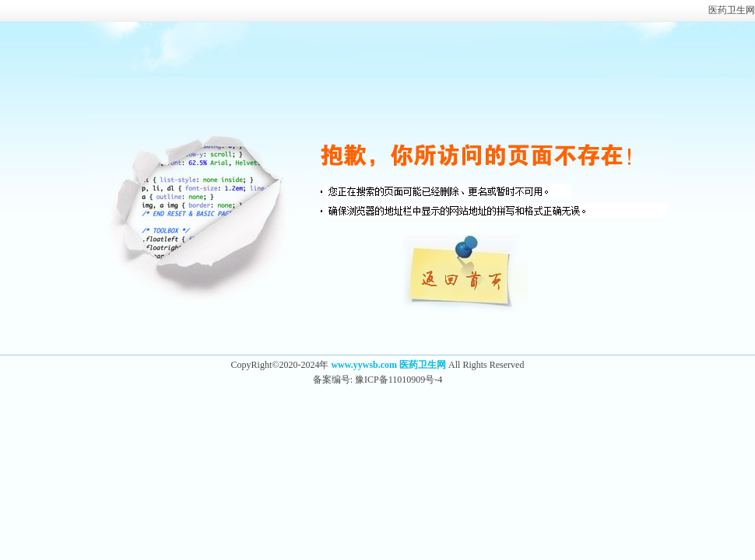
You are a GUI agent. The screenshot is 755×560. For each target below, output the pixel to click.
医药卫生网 (732, 10)
